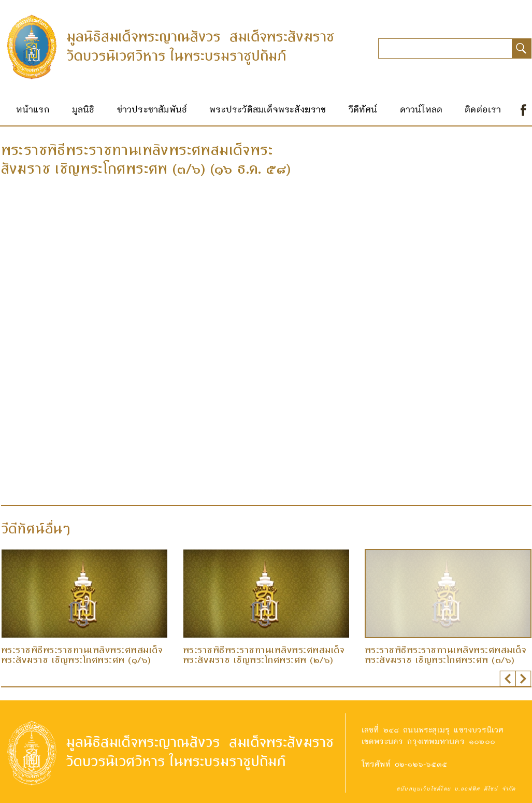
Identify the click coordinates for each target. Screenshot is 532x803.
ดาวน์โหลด (421, 109)
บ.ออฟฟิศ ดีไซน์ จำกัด (485, 788)
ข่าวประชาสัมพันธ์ (152, 109)
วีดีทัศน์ (363, 109)
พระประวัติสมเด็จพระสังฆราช (268, 109)
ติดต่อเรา (483, 109)
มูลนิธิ (83, 109)
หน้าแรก (33, 109)
